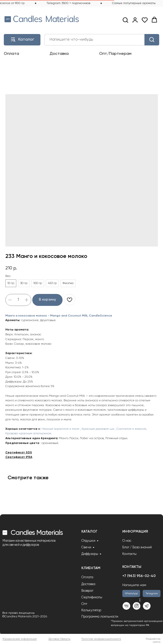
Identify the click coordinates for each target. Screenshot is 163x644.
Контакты (129, 554)
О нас (127, 541)
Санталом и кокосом (131, 429)
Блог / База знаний (137, 547)
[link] (135, 20)
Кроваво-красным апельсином (28, 434)
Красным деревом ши (98, 429)
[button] (125, 20)
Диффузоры (90, 554)
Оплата (11, 54)
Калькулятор (91, 610)
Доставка (59, 54)
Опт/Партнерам (115, 54)
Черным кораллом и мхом (61, 429)
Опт (84, 604)
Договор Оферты (60, 639)
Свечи (86, 547)
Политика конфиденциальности (101, 639)
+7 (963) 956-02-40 (139, 576)
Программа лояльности (100, 617)
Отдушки (88, 541)
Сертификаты (92, 597)
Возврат (87, 591)
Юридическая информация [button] (20, 639)
